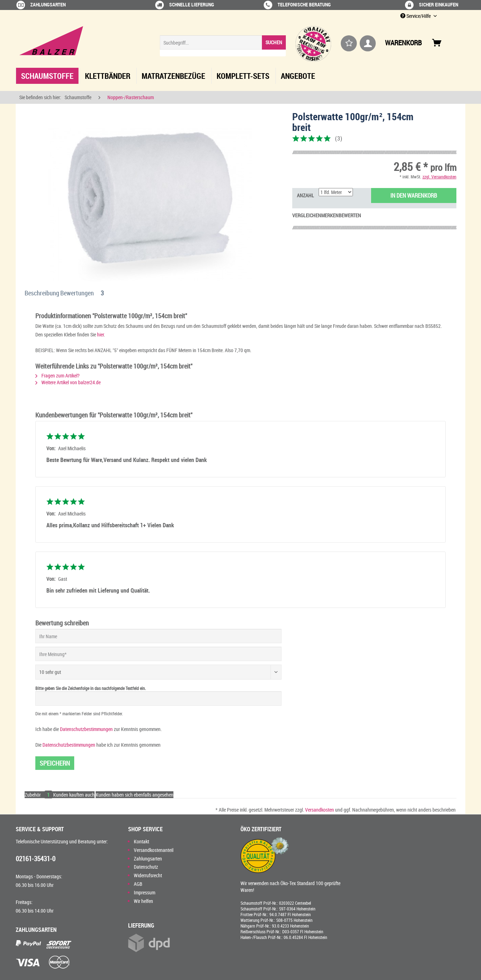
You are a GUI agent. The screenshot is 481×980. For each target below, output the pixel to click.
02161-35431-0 (36, 859)
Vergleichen (307, 215)
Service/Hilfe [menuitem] (416, 16)
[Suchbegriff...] (223, 42)
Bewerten (350, 215)
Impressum (145, 892)
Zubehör (39, 795)
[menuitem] (223, 46)
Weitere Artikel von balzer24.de (68, 382)
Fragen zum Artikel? (57, 375)
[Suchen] (274, 42)
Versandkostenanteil (154, 850)
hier (100, 334)
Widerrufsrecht (148, 875)
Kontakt (141, 841)
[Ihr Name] (158, 636)
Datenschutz (146, 867)
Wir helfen (143, 901)
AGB (138, 884)
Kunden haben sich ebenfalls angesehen (135, 795)
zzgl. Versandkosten (439, 177)
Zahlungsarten (148, 859)
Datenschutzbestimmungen (86, 729)
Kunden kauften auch (74, 795)
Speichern (55, 763)
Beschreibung (42, 293)
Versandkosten (320, 810)
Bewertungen (83, 293)
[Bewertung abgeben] (158, 672)
